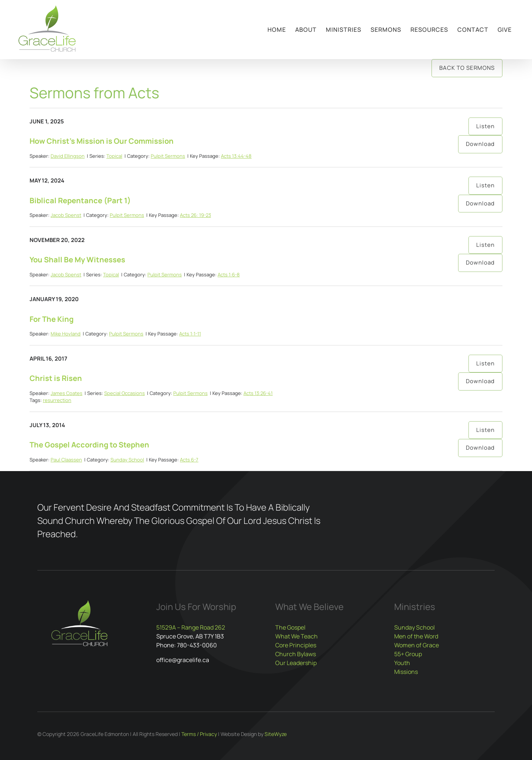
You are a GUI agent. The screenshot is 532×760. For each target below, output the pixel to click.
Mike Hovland (66, 334)
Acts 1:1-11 (190, 334)
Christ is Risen (56, 378)
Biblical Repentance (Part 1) (80, 200)
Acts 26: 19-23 (195, 215)
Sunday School (127, 460)
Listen (485, 126)
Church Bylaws (296, 654)
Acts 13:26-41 (258, 393)
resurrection (57, 400)
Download (480, 144)
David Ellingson (68, 156)
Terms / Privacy (199, 734)
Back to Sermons (467, 68)
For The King (52, 319)
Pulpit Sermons (168, 156)
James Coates (66, 393)
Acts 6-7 (189, 460)
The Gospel (290, 627)
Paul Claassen (66, 460)
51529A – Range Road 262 (191, 627)
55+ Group (408, 654)
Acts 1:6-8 (229, 275)
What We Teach (296, 636)
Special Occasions (125, 393)
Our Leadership (296, 663)
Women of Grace (417, 645)
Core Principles (296, 645)
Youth (402, 663)
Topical (114, 156)
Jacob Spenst (66, 215)
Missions (406, 672)
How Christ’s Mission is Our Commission (102, 141)
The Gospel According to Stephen (89, 445)
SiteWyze (276, 734)
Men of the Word (416, 636)
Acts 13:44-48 (236, 156)
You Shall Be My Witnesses (77, 260)
